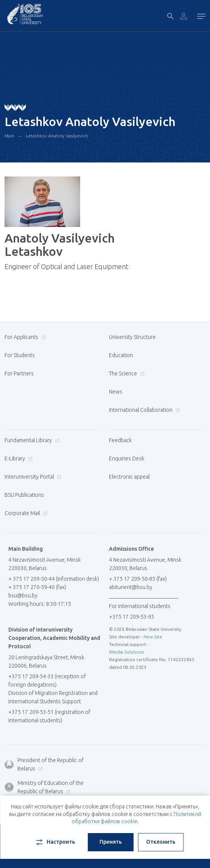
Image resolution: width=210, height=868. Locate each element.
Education (121, 355)
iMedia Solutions (126, 652)
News (116, 392)
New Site (153, 637)
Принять (111, 842)
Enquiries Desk (127, 458)
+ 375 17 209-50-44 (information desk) (54, 579)
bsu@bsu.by (23, 595)
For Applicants (24, 337)
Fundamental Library (31, 440)
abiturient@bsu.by (131, 587)
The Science (126, 373)
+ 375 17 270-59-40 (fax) (37, 587)
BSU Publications (24, 495)
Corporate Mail (25, 513)
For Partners (19, 373)
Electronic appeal (129, 477)
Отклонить (161, 842)
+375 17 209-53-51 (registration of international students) (49, 716)
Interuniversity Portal (32, 477)
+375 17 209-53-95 (132, 617)
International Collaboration (144, 410)
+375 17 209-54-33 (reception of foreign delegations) (47, 681)
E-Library (18, 458)
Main (9, 136)
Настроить (55, 842)
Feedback (120, 440)
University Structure (132, 337)
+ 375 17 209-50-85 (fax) (138, 579)
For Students (20, 355)
